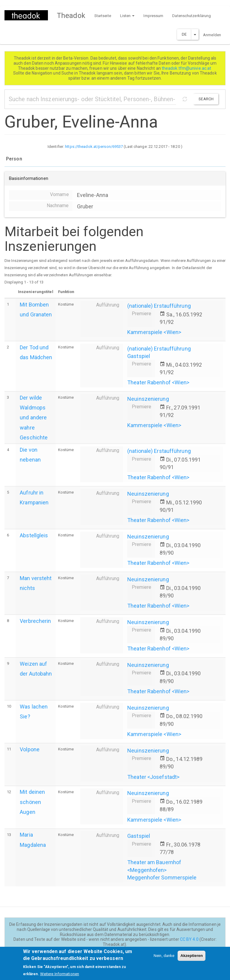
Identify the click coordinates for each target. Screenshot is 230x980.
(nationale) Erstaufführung (159, 306)
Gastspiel (139, 356)
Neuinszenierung (148, 399)
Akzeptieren (192, 959)
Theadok (71, 16)
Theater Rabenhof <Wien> (158, 382)
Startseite (103, 16)
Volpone (30, 749)
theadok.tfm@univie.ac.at (187, 68)
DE (184, 34)
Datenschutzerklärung (192, 16)
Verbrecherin (35, 621)
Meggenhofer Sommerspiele (162, 877)
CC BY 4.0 (189, 939)
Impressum (153, 16)
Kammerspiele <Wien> (154, 332)
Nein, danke (164, 959)
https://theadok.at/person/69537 (94, 147)
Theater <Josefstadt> (153, 777)
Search (206, 99)
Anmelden (212, 35)
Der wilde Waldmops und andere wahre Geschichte (34, 418)
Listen (127, 16)
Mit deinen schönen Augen (32, 802)
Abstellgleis (34, 535)
